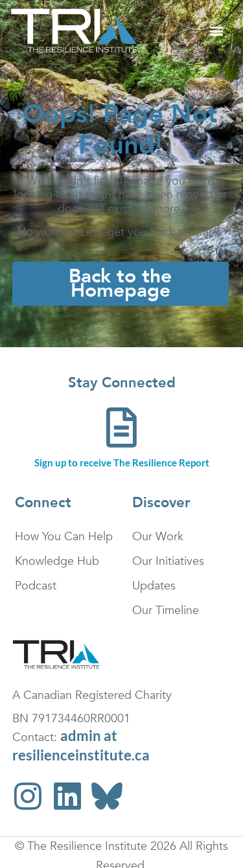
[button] (216, 31)
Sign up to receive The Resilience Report (122, 463)
